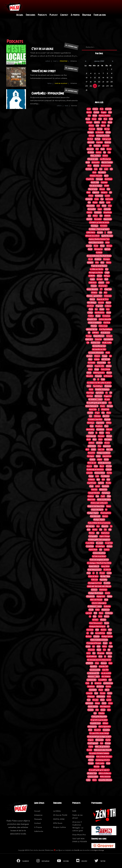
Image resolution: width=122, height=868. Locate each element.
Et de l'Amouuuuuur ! (95, 570)
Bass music (91, 500)
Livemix (107, 593)
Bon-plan (95, 700)
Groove (107, 443)
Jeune (110, 703)
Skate (101, 613)
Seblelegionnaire (99, 373)
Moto (109, 697)
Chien (97, 663)
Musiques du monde (103, 136)
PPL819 (110, 233)
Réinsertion (103, 490)
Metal (95, 116)
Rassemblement (99, 336)
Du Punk (98, 139)
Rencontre (91, 453)
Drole (108, 763)
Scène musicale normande (99, 640)
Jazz (98, 206)
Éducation (90, 376)
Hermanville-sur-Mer (99, 349)
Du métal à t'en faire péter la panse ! (99, 383)
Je (93, 573)
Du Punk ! (95, 620)
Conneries (98, 339)
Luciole (107, 196)
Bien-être (106, 416)
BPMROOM (89, 663)
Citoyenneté (90, 597)
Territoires (100, 687)
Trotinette (107, 607)
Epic (89, 216)
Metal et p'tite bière (104, 500)
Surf (87, 450)
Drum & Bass (101, 363)
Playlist (54, 15)
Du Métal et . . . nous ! (95, 607)
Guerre (89, 466)
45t (111, 169)
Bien (105, 293)
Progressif (99, 306)
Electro (89, 112)
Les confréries (100, 633)
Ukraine (109, 366)
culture (48, 61)
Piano (106, 426)
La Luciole (90, 149)
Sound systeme (106, 513)
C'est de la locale (42, 49)
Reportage (90, 393)
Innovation (106, 730)
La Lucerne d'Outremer (96, 353)
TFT (101, 289)
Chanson (94, 286)
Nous (110, 657)
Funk (100, 119)
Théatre (89, 213)
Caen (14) (105, 670)
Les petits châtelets (105, 780)
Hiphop (103, 126)
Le (90, 617)
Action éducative (92, 289)
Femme (108, 687)
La (106, 510)
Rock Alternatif (95, 516)
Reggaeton (108, 396)
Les (92, 633)
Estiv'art (107, 249)
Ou (94, 380)
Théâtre (91, 316)
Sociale (89, 750)
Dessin (102, 309)
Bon (94, 653)
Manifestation (100, 313)
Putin (87, 683)
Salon (102, 700)
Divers (104, 122)
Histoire (97, 122)
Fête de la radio (93, 159)
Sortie (106, 460)
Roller (97, 610)
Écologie (100, 279)
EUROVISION (92, 446)
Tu (111, 526)
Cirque (97, 413)
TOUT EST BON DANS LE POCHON (80, 840)
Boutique (87, 15)
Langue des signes (97, 510)
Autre (88, 653)
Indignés (91, 740)
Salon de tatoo (93, 576)
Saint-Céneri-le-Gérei (96, 243)
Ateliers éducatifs (105, 319)
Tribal (109, 496)
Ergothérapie (92, 483)
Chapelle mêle (99, 366)
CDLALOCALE (64, 61)
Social (96, 246)
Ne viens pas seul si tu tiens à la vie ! (99, 660)
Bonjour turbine (60, 827)
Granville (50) (104, 667)
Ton (105, 530)
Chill (97, 126)
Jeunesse (104, 183)
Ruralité (100, 233)
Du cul (90, 259)
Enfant (98, 486)
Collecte (109, 470)
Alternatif (91, 142)
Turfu (100, 617)
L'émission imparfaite (95, 420)
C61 (111, 393)
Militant (105, 723)
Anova (91, 390)
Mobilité (89, 219)
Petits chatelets (105, 777)
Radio (103, 149)
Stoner (99, 276)
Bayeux (108, 303)
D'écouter (91, 650)
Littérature (93, 283)
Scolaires (98, 259)
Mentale (103, 620)
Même (104, 647)
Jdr (110, 356)
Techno (109, 149)
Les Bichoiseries (105, 159)
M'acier (102, 573)
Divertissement (105, 707)
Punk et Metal (105, 369)
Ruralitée (107, 583)
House (94, 119)
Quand (88, 647)
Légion (91, 747)
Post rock (109, 450)
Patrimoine (98, 396)
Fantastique (106, 493)
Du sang (89, 336)
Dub (89, 116)
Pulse (103, 380)
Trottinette (109, 613)
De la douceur (105, 333)
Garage (91, 136)
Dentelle (110, 406)
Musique (91, 132)
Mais (99, 647)
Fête (97, 263)
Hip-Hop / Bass (105, 576)
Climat (89, 373)
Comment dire (91, 680)
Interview (108, 109)
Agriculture (100, 393)
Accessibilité (102, 680)
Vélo (108, 189)
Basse (109, 413)
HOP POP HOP (106, 359)
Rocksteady (99, 196)
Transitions (91, 687)
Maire (90, 369)
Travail (109, 313)
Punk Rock (107, 323)
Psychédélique (98, 386)
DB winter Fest (92, 773)
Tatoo (89, 386)
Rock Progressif (93, 743)
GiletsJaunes (92, 727)
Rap (102, 199)
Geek (94, 173)
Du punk (107, 400)
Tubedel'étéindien (94, 493)
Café (97, 476)
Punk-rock (94, 580)
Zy (59, 850)
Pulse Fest (108, 289)
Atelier (93, 450)
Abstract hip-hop (92, 329)
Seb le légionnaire (105, 727)
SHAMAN (107, 216)
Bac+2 (102, 466)
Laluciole (89, 473)
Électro (109, 373)
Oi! (108, 126)
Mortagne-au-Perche (96, 273)
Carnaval (109, 336)
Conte (97, 199)
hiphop (49, 83)
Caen (110, 663)
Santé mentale (93, 707)
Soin (108, 480)
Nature (92, 299)
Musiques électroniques (97, 627)
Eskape (97, 703)
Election (103, 630)
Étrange (108, 743)
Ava (101, 550)
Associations (107, 456)
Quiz (109, 710)
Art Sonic (89, 169)
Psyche (102, 203)
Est (111, 643)
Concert (101, 283)
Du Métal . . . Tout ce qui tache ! (99, 229)
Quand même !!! (94, 566)
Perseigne (107, 259)
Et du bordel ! (103, 286)
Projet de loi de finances (99, 266)
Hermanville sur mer (99, 346)
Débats (108, 132)
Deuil (106, 600)
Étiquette (105, 526)
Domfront (90, 306)
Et (105, 657)
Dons (96, 693)
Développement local (95, 583)
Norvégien (91, 456)
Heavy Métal (105, 566)
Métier (95, 216)
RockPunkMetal (92, 657)
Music (108, 353)
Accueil (20, 15)
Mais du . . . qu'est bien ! (94, 296)
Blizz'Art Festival (107, 163)
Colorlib (77, 850)
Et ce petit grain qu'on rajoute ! (99, 770)
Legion (92, 279)
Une (101, 293)
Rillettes (94, 326)
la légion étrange (98, 850)
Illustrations (105, 533)
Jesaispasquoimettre (103, 760)
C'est (111, 647)
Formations (106, 316)
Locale (109, 573)
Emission (90, 263)
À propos (75, 15)
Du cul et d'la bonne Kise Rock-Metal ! (99, 256)
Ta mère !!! (107, 570)
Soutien (90, 413)
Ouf (110, 680)
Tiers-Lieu (97, 146)
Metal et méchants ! (95, 323)
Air (88, 633)
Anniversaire (101, 697)
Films (96, 466)
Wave (94, 440)
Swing (108, 433)
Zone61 (91, 610)
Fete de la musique (96, 186)
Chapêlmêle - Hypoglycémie (48, 93)
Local (89, 109)
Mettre (95, 530)
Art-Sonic (106, 146)
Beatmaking (90, 430)
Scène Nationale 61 (92, 406)
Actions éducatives (99, 553)
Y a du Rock (90, 546)
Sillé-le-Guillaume (105, 773)
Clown (91, 486)
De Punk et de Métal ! (99, 556)
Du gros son (90, 757)
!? (98, 380)
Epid (103, 480)
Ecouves (101, 303)
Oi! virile (109, 466)
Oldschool (96, 193)
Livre (108, 309)
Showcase (108, 386)
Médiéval (91, 496)
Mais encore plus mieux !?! (103, 750)
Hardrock (108, 142)
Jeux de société (95, 670)
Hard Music (108, 179)
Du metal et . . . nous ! (95, 400)
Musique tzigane (93, 513)
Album (107, 690)
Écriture (89, 637)
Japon (100, 209)
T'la (101, 530)
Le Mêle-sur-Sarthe (97, 269)
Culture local (103, 326)
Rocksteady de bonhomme (95, 470)
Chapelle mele (92, 319)
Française (98, 376)
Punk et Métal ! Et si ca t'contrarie (99, 523)
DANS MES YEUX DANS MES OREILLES (99, 586)
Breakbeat (99, 426)
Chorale (103, 693)
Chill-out (109, 430)
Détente (96, 166)
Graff (89, 440)
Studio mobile (107, 343)
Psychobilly (103, 580)
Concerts (89, 693)
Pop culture (102, 173)
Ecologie (89, 122)
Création (96, 637)
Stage (97, 369)
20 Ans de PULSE (60, 815)
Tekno (90, 359)
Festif (103, 496)
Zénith (104, 703)
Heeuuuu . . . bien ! (94, 677)
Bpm (98, 480)
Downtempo (103, 590)
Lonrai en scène (93, 777)
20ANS (107, 186)
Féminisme (98, 213)
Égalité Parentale (107, 236)
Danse (102, 246)
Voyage (105, 356)
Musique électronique (96, 593)
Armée (110, 693)
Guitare (109, 546)
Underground (106, 139)
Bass (105, 119)
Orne (110, 206)
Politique (107, 276)
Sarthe (109, 473)
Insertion (94, 490)
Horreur (109, 246)
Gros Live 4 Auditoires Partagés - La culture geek (78, 826)
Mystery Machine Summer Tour (99, 239)
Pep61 (106, 279)
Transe (101, 433)
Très (103, 767)
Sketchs (97, 767)
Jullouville (107, 209)
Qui (94, 647)
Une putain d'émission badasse (99, 753)
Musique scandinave (104, 453)
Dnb (109, 363)
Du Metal (99, 253)
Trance (108, 506)
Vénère (109, 263)
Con (104, 650)
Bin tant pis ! (90, 526)
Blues (110, 122)
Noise (107, 243)
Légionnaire (100, 423)
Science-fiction (100, 473)
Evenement (107, 446)
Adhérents (39, 831)
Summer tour (96, 343)
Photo (91, 309)
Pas (109, 650)
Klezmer (105, 516)
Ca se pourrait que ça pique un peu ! (99, 737)
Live (101, 169)
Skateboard (105, 610)
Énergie (91, 763)
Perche (107, 623)
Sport (106, 176)
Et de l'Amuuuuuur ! (96, 623)
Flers (90, 730)
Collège (90, 313)
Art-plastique (100, 546)
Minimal (109, 436)
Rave (102, 263)
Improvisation (108, 339)
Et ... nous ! (100, 543)
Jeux (108, 283)
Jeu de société (106, 673)
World (88, 163)
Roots (88, 119)
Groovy (91, 126)
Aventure (94, 590)
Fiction (109, 633)
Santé (90, 249)
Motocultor (96, 163)
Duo (90, 416)
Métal (104, 206)
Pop (105, 152)
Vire (107, 269)
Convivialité (93, 690)
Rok (110, 530)
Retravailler (92, 209)
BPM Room (58, 823)
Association (91, 206)
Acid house (109, 199)
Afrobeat (99, 443)
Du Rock (90, 139)
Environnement (106, 166)
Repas (101, 690)
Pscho (100, 440)
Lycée (108, 203)
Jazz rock (101, 450)
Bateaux (104, 663)
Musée (103, 406)
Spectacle (105, 486)
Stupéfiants (108, 213)
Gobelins (101, 713)
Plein (110, 630)
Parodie (108, 483)
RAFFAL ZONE (59, 819)
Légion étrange (105, 536)
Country (89, 246)
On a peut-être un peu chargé (99, 733)
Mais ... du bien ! (96, 156)
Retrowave (108, 440)
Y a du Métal (90, 543)
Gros (100, 657)
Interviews (90, 630)
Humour (99, 152)
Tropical (91, 433)
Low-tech (89, 613)
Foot (89, 700)
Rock (102, 109)
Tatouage (99, 179)
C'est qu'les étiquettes (99, 717)
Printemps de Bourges (94, 643)
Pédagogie (91, 697)
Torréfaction (105, 476)
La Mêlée (57, 811)
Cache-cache (100, 763)
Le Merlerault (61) (93, 673)
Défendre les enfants (92, 236)
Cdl (88, 343)
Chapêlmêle (90, 179)
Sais (89, 530)
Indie (96, 169)
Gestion (92, 460)
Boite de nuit (92, 463)
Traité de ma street (77, 817)
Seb (102, 743)
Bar (98, 533)
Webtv (94, 780)
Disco (88, 193)
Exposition (94, 667)
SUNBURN (92, 276)
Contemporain (91, 436)
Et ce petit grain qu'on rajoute (97, 403)
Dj (96, 433)
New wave (101, 436)
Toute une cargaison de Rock (99, 560)
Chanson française (96, 176)
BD (89, 333)
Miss (97, 630)
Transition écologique (102, 390)
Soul (111, 119)
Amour (103, 710)
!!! (92, 683)
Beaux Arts (93, 410)
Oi (108, 627)
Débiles (109, 423)
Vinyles (95, 203)
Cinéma (105, 156)
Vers (95, 617)
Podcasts (42, 15)
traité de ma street (44, 71)
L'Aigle (107, 273)
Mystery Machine (105, 116)
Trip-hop (100, 129)
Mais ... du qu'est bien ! (102, 747)
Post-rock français (96, 600)
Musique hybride (107, 637)
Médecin (97, 356)
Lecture (107, 550)
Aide (97, 710)
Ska (89, 203)
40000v (91, 760)
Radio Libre (89, 339)
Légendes (99, 142)
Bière (89, 166)
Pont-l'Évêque (92, 303)
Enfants (97, 359)
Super (105, 643)
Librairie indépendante (99, 603)
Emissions (98, 683)
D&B (97, 149)
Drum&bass (100, 430)
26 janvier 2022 (71, 46)
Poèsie (98, 456)
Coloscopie (108, 296)
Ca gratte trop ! (95, 723)
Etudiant (89, 356)
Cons (92, 426)
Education (97, 730)
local (55, 61)
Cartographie (93, 536)
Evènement (89, 703)
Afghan (100, 460)
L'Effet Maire (91, 233)
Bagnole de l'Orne (103, 299)
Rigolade (107, 420)
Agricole (101, 483)
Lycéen (109, 700)
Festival (96, 112)
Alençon (102, 189)
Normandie (91, 363)
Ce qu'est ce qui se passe (99, 720)
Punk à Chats (93, 550)
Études (98, 316)
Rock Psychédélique (106, 329)
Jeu (95, 713)
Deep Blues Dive (79, 835)
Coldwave (108, 306)
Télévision (97, 416)
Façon (99, 650)
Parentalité (98, 219)
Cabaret (90, 366)
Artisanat (91, 480)
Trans (89, 573)
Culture (95, 109)
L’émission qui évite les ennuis (99, 223)
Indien (88, 780)
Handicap (90, 396)
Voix (103, 413)
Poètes (91, 476)
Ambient (91, 443)
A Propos (38, 827)
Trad (97, 496)
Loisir (106, 169)
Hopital (108, 740)
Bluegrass (101, 653)
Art (111, 193)
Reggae (104, 112)
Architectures (108, 683)
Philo (99, 446)
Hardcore (104, 193)
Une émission (106, 677)
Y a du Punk (109, 543)
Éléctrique (91, 423)
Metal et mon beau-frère (96, 506)
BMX (95, 613)
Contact (64, 15)
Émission (94, 293)
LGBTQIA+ (95, 333)
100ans (91, 196)
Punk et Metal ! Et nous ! (104, 757)
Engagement (101, 597)
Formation (104, 226)
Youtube (91, 710)
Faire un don (100, 15)
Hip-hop (107, 129)
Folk (109, 152)
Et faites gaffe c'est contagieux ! (99, 540)
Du (107, 393)
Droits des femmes (104, 463)
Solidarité (89, 199)
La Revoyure (108, 376)
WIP (90, 146)
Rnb (96, 309)
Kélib (74, 811)
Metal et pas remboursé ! (99, 503)
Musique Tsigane (99, 520)
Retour (107, 617)
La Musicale (100, 132)
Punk (110, 112)
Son (110, 403)
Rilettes (92, 533)
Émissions (31, 15)
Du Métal (91, 152)
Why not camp (93, 189)
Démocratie (99, 740)
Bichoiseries (98, 249)
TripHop (109, 597)
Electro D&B (95, 183)
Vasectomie (108, 219)
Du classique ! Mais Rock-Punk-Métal (99, 563)
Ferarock (92, 129)
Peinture (109, 653)
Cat (101, 216)
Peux (98, 526)
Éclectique (95, 226)
